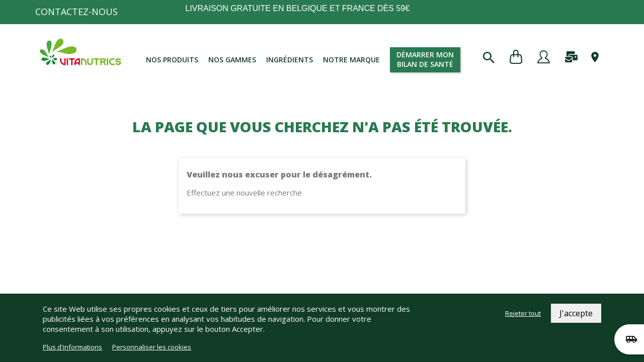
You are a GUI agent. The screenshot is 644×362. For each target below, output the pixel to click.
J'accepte (576, 313)
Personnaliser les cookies (152, 347)
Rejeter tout (523, 313)
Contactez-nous (76, 12)
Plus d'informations (72, 347)
